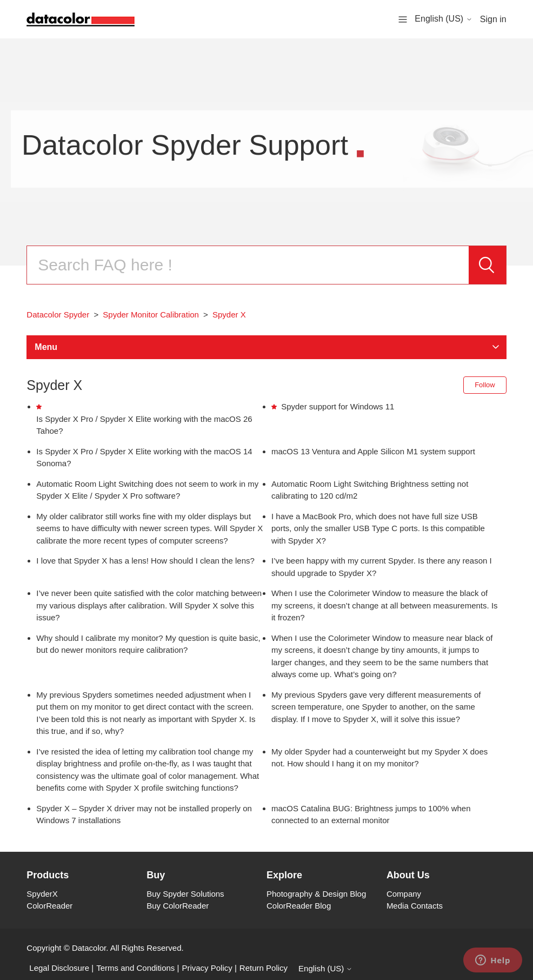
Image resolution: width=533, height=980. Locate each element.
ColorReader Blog (299, 906)
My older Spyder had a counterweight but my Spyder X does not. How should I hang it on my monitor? (379, 758)
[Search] (247, 265)
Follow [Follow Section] (485, 385)
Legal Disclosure (59, 968)
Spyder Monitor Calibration (151, 314)
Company (404, 894)
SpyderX (42, 894)
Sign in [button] (493, 19)
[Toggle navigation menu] (403, 19)
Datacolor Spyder (58, 314)
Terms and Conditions (135, 968)
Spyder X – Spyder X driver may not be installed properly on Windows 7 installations (144, 815)
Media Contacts (415, 906)
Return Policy (264, 968)
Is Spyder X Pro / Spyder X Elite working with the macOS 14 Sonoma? (144, 458)
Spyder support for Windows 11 (338, 406)
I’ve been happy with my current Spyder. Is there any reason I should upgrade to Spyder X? (382, 567)
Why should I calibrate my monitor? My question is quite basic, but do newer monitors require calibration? (148, 644)
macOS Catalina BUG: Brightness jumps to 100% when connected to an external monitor (371, 815)
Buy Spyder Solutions (185, 894)
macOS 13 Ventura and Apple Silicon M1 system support (373, 451)
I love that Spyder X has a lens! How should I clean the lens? (145, 561)
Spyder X (229, 314)
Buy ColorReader (178, 906)
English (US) (443, 19)
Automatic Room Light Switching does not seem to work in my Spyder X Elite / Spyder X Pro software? (147, 490)
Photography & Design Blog (316, 894)
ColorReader (49, 906)
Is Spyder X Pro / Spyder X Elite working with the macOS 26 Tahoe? (144, 425)
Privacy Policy (207, 968)
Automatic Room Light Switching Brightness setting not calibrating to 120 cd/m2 (370, 490)
